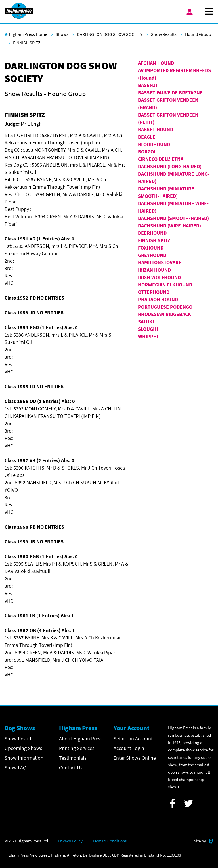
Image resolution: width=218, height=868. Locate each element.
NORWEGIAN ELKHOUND (165, 285)
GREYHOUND (152, 255)
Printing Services (77, 748)
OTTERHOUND (154, 292)
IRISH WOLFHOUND (159, 277)
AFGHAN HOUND (156, 63)
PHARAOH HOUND (158, 299)
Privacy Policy (70, 841)
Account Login (129, 748)
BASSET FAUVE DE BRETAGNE (170, 93)
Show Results (164, 34)
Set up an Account (133, 739)
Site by (204, 840)
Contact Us (71, 768)
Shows (62, 34)
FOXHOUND (151, 248)
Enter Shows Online (135, 758)
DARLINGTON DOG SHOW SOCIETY (110, 34)
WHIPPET (148, 336)
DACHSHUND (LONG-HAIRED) (170, 166)
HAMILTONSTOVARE (160, 262)
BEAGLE (147, 137)
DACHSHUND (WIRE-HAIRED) (169, 226)
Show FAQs (17, 768)
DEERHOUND (152, 233)
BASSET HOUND (156, 129)
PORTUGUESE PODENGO (165, 307)
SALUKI (146, 322)
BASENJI (147, 85)
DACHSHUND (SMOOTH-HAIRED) (173, 218)
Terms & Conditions (110, 841)
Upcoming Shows (23, 748)
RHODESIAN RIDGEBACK (164, 314)
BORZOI (147, 152)
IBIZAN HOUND (154, 270)
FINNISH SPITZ (154, 240)
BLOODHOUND (154, 144)
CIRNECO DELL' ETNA (161, 159)
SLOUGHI (148, 329)
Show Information (24, 758)
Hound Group (198, 34)
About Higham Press (81, 739)
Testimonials (73, 758)
